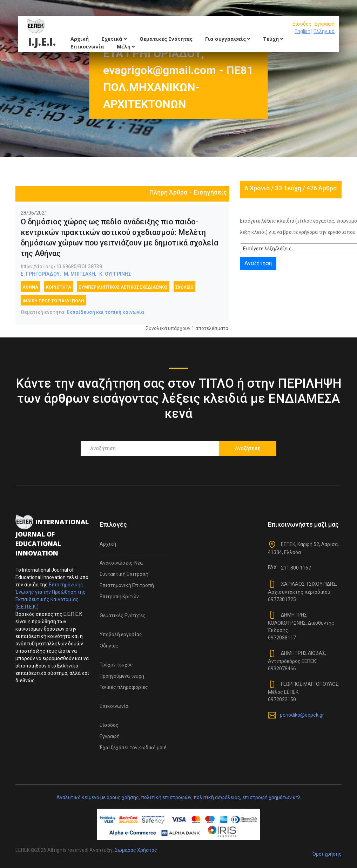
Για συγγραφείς (228, 39)
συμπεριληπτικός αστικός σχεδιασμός (123, 287)
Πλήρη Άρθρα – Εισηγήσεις (188, 192)
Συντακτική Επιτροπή (124, 574)
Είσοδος (302, 24)
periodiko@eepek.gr (302, 715)
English (302, 31)
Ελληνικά (324, 31)
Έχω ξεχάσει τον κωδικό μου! (133, 748)
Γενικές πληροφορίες (124, 687)
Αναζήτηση (258, 263)
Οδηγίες (109, 646)
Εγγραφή (325, 24)
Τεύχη (273, 39)
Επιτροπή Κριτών (119, 597)
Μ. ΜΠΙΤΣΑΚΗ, (80, 274)
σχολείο (184, 287)
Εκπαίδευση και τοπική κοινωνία (105, 312)
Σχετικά (114, 39)
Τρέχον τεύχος (116, 665)
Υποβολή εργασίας (121, 634)
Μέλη (126, 47)
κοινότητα (59, 287)
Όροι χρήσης (327, 854)
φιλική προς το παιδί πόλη (53, 301)
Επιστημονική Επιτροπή (127, 585)
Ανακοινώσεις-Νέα (121, 563)
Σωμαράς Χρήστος (136, 850)
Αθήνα (30, 287)
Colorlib (98, 857)
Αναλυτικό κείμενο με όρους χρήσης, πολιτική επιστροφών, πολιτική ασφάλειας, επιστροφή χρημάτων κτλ (179, 797)
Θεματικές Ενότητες (166, 39)
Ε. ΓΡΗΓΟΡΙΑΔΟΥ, (41, 274)
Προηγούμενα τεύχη (122, 676)
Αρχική (80, 39)
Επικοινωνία (87, 47)
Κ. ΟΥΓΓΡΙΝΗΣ (115, 274)
